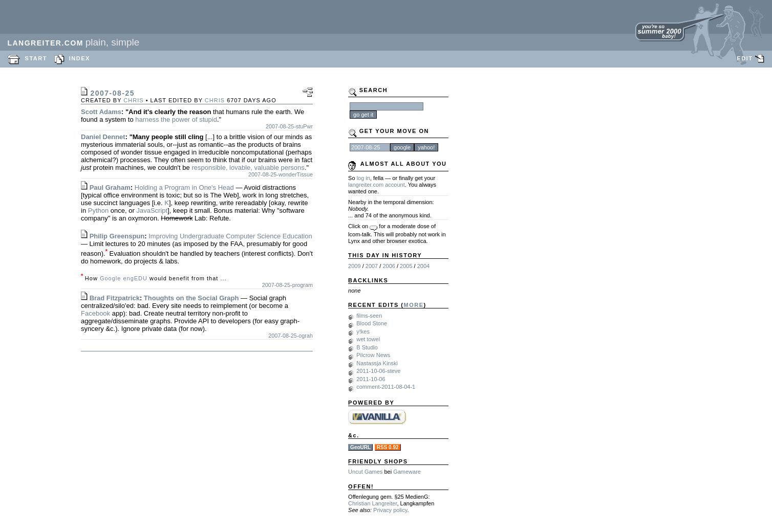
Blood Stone (372, 323)
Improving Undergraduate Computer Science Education (230, 236)
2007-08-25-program (287, 285)
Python (98, 210)
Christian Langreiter (372, 503)
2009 (354, 266)
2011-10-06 (371, 379)
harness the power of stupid (176, 119)
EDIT (745, 58)
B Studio (367, 347)
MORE (414, 305)
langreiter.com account (377, 185)
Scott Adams (101, 112)
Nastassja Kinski (377, 363)
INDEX (80, 58)
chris (133, 100)
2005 (406, 266)
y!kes (363, 331)
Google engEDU (124, 278)
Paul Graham (110, 187)
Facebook (95, 313)
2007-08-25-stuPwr (289, 126)
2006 (389, 266)
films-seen (369, 316)
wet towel (368, 339)
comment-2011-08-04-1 (386, 387)
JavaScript (152, 210)
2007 (372, 266)
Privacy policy (390, 510)
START (36, 58)
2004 (423, 266)
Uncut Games (365, 472)
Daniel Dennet (103, 137)
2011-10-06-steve (378, 371)
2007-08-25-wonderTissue (281, 174)
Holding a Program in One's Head (184, 187)
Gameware (407, 472)
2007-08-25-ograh (291, 336)
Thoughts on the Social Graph (191, 298)
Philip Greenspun (117, 236)
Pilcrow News (373, 355)
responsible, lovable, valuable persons (248, 168)
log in (363, 178)
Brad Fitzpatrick (115, 298)
